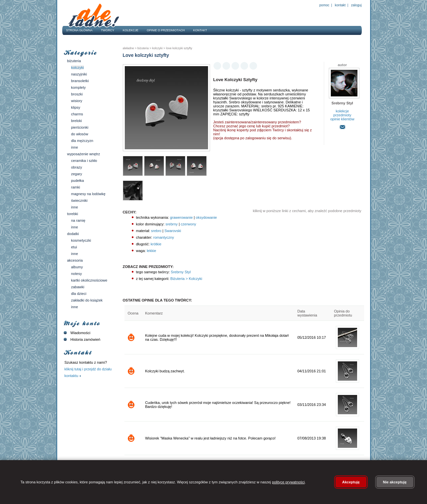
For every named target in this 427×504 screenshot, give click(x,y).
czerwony (188, 224)
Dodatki (73, 234)
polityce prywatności (288, 482)
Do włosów (80, 134)
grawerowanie (181, 217)
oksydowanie (206, 217)
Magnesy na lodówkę (88, 194)
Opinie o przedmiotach (166, 30)
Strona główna (80, 30)
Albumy (77, 267)
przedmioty (342, 115)
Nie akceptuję (395, 482)
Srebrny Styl (180, 272)
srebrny (172, 224)
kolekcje (342, 111)
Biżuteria (74, 61)
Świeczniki (80, 200)
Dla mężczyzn (82, 141)
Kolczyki (78, 67)
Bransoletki (80, 81)
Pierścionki (80, 127)
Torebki (73, 214)
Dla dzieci (79, 294)
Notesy (77, 274)
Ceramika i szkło (84, 161)
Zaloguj (356, 5)
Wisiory (77, 101)
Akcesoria (75, 260)
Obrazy (77, 167)
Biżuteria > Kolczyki (186, 279)
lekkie (151, 251)
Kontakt (340, 5)
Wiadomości (76, 333)
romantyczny (163, 237)
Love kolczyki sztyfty (179, 48)
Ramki (76, 187)
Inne (75, 147)
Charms (77, 114)
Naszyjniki (79, 74)
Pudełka (78, 181)
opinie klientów (342, 119)
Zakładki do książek (87, 300)
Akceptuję (351, 482)
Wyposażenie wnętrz (84, 154)
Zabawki (78, 287)
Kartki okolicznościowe (89, 280)
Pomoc (324, 5)
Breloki (77, 121)
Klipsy (76, 107)
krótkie (156, 244)
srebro (156, 231)
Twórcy (107, 30)
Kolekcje (131, 30)
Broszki (77, 94)
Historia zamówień (81, 339)
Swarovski (173, 231)
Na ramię (78, 220)
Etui (74, 247)
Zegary (77, 174)
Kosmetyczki (81, 240)
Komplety (79, 87)
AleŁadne (128, 48)
